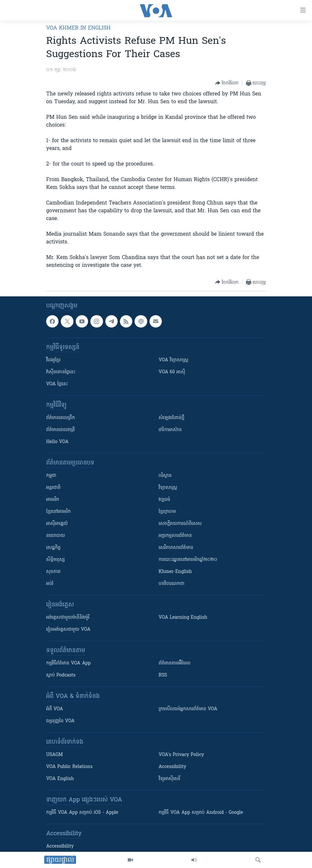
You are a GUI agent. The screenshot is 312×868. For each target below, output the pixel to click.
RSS (163, 675)
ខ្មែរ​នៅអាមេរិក (58, 512)
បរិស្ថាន (165, 476)
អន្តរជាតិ (53, 488)
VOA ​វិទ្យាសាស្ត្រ (173, 360)
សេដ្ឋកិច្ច (53, 548)
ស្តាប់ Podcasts (61, 675)
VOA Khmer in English (78, 28)
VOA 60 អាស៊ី (172, 372)
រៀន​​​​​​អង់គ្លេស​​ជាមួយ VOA (68, 630)
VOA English (60, 779)
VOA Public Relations (69, 767)
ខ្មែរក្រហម (167, 512)
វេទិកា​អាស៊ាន (170, 430)
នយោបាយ (56, 536)
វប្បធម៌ (164, 500)
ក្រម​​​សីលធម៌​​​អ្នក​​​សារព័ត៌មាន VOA (188, 709)
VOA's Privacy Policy (181, 755)
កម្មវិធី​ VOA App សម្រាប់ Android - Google (201, 813)
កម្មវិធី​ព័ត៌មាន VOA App (68, 663)
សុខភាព (53, 572)
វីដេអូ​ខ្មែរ (53, 360)
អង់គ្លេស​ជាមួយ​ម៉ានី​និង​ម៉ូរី (68, 618)
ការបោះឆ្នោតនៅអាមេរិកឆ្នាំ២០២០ (188, 560)
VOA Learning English (183, 618)
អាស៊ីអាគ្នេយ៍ (57, 524)
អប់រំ (50, 584)
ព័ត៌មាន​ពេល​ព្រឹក (61, 418)
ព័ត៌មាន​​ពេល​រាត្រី (61, 430)
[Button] (227, 83)
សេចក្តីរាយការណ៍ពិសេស (180, 524)
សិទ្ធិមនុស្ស (56, 560)
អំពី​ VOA (55, 709)
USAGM (54, 755)
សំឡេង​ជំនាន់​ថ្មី (171, 418)
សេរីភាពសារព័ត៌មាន (176, 548)
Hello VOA (57, 442)
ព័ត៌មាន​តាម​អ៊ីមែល (175, 663)
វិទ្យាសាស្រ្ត (168, 488)
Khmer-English (175, 572)
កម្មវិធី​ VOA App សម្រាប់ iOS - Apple (82, 813)
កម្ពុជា (51, 476)
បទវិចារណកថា (171, 584)
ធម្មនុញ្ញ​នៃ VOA (60, 721)
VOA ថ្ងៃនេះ (57, 384)
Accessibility (172, 767)
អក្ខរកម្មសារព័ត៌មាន (175, 536)
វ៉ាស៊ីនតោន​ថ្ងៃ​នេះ (61, 372)
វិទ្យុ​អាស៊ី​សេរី (169, 779)
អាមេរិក (53, 500)
